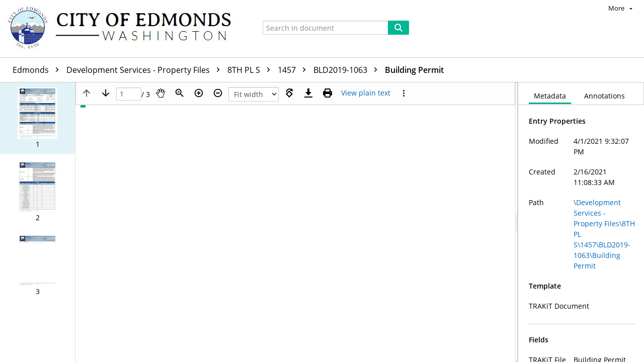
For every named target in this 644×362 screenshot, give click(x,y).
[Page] (129, 94)
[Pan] (160, 93)
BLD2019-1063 (348, 70)
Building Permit (414, 70)
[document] (581, 222)
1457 (294, 70)
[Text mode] (366, 93)
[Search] (398, 28)
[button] (37, 118)
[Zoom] (180, 93)
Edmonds (38, 70)
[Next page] (106, 93)
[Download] (308, 93)
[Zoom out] (218, 93)
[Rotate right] (289, 93)
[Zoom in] (199, 93)
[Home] (124, 29)
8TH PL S (251, 70)
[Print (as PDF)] (328, 93)
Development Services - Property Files (146, 70)
